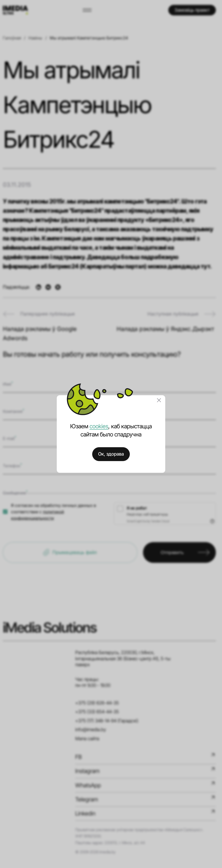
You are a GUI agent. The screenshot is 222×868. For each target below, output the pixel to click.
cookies (99, 426)
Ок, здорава (111, 454)
